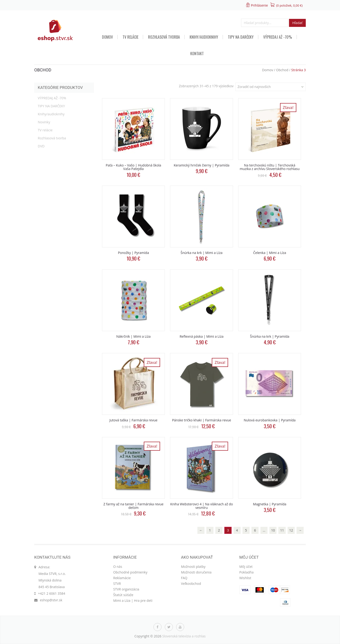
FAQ (184, 578)
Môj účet (246, 567)
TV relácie (130, 37)
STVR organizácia (126, 589)
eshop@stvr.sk (51, 600)
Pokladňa (246, 572)
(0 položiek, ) (289, 5)
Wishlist (245, 578)
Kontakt (197, 54)
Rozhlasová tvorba (164, 37)
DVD (41, 146)
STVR (117, 584)
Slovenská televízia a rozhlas (184, 636)
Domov (107, 37)
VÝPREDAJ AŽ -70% (278, 37)
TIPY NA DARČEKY (241, 37)
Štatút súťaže (123, 595)
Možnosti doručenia (196, 572)
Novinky (44, 122)
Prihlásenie (259, 5)
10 (273, 530)
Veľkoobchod (191, 584)
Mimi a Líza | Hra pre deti (133, 600)
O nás (118, 567)
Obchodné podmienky (130, 572)
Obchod (282, 70)
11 (282, 530)
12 (291, 530)
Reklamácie (122, 578)
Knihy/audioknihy (204, 37)
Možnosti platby (193, 567)
